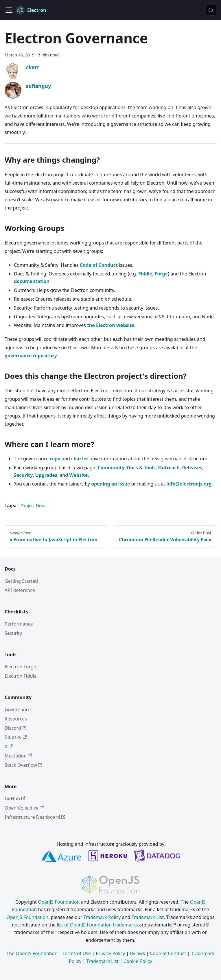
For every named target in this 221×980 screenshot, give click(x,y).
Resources (16, 719)
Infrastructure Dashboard (35, 817)
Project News (34, 506)
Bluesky (16, 737)
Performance (19, 624)
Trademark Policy (102, 917)
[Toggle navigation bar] (9, 10)
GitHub (15, 799)
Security (23, 475)
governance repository (31, 356)
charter (80, 459)
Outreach (169, 468)
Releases (192, 468)
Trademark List (148, 917)
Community (111, 468)
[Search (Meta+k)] (211, 10)
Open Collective (24, 808)
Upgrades (46, 475)
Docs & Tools (141, 468)
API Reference (20, 590)
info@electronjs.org (189, 484)
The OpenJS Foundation (32, 953)
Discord (15, 728)
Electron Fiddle (21, 676)
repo (55, 459)
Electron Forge (20, 667)
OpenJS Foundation (59, 902)
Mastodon (18, 756)
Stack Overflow (23, 765)
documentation (32, 281)
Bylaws (137, 953)
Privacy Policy (110, 953)
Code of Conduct (99, 265)
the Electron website (111, 325)
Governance (18, 709)
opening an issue (110, 484)
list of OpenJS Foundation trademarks (97, 925)
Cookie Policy (138, 961)
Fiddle (145, 274)
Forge (161, 274)
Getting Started (21, 581)
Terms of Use (77, 953)
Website (78, 475)
